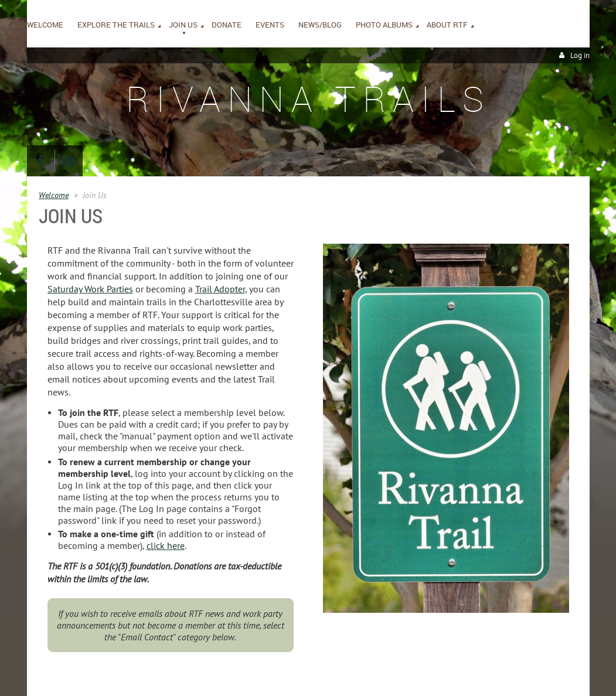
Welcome (54, 195)
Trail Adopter (220, 289)
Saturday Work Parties (90, 289)
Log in (580, 55)
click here (166, 545)
